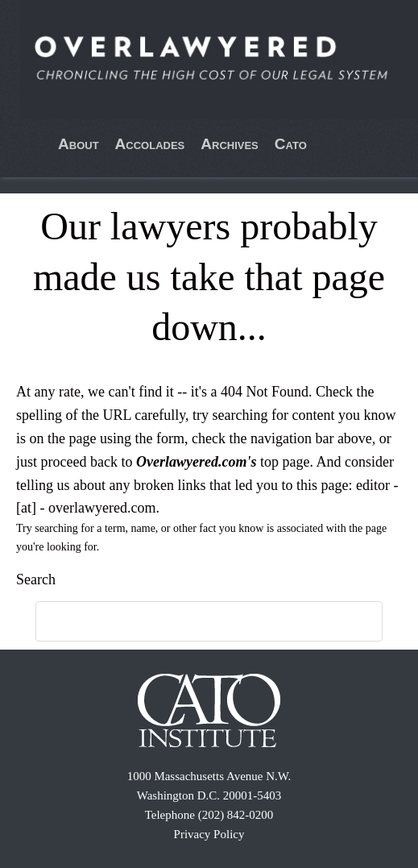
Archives (230, 144)
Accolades (150, 144)
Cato (291, 144)
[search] (191, 622)
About (79, 144)
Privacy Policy (209, 834)
